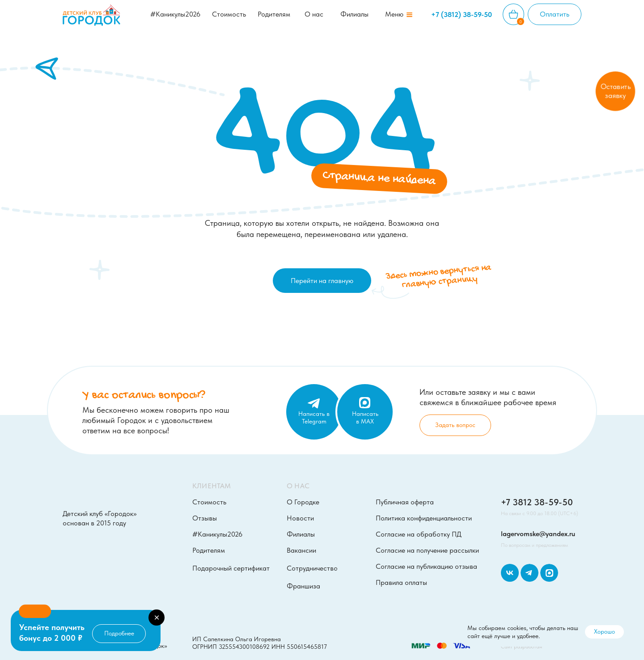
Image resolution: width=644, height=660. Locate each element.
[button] (394, 15)
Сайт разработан (521, 647)
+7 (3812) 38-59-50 (462, 15)
